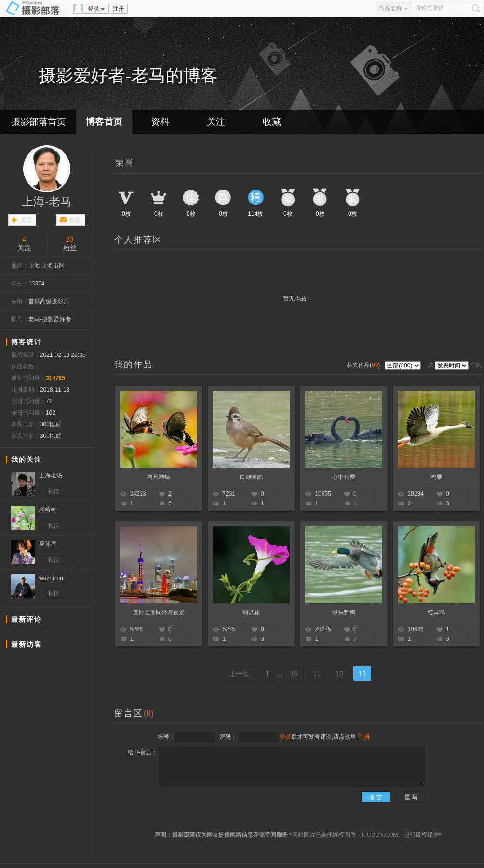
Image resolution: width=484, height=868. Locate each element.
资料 (160, 122)
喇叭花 (251, 612)
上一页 (240, 674)
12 (340, 674)
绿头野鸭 (344, 612)
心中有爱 (344, 477)
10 (294, 674)
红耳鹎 (436, 612)
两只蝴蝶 (159, 477)
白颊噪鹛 (251, 477)
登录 (94, 9)
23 (70, 239)
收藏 (272, 122)
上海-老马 (47, 202)
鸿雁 (436, 477)
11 (317, 674)
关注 (216, 122)
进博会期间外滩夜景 (159, 612)
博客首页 (104, 122)
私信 (75, 220)
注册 (119, 9)
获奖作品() (364, 365)
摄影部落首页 (39, 122)
